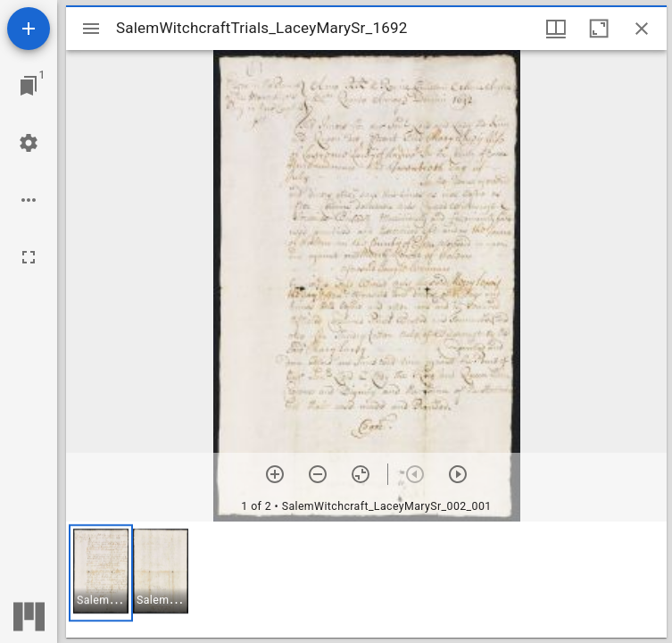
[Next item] (458, 474)
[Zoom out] (318, 474)
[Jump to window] (29, 86)
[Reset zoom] (361, 474)
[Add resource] (29, 29)
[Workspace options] (29, 200)
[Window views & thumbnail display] (556, 29)
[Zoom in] (275, 474)
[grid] (366, 580)
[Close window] (642, 29)
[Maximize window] (599, 29)
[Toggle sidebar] (91, 29)
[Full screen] (29, 257)
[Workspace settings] (29, 143)
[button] (101, 573)
